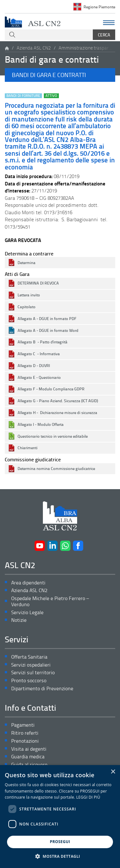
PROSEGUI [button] (60, 842)
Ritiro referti (25, 733)
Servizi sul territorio (33, 673)
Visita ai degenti (29, 749)
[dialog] (60, 817)
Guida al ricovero (29, 765)
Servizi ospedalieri (31, 665)
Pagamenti (23, 725)
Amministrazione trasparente (86, 48)
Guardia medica (28, 757)
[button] (60, 75)
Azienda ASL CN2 (34, 48)
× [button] (113, 772)
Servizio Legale (27, 612)
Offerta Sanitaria (29, 657)
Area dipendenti (28, 583)
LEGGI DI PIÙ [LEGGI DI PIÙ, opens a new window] (88, 797)
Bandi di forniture (23, 96)
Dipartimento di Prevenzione (42, 688)
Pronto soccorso (29, 680)
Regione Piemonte (99, 7)
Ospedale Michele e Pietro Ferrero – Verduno (50, 601)
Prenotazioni (25, 741)
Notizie (19, 620)
